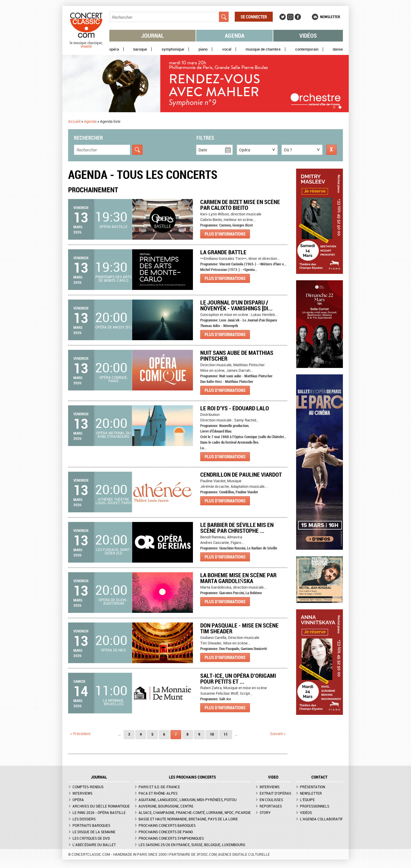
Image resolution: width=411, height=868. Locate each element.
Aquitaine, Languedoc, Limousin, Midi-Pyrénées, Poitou (188, 800)
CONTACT (319, 777)
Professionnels (315, 806)
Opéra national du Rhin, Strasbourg (113, 435)
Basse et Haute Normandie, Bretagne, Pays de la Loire (188, 819)
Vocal (227, 49)
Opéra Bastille (113, 226)
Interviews (82, 793)
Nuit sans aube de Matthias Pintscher (237, 356)
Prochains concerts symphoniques (171, 838)
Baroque (140, 49)
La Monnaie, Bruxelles (113, 702)
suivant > (278, 734)
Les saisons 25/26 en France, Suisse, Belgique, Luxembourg (192, 845)
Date (203, 150)
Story (265, 812)
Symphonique (173, 49)
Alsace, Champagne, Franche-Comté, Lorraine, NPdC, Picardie (195, 812)
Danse (338, 49)
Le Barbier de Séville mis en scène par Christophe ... (237, 528)
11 (226, 734)
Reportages (271, 806)
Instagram (290, 17)
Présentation (312, 787)
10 (212, 734)
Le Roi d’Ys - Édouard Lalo (235, 408)
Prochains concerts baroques (167, 825)
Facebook (298, 17)
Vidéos (308, 36)
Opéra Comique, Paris (113, 379)
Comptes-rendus (88, 787)
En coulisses (271, 800)
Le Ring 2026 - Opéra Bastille (99, 812)
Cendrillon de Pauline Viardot (241, 474)
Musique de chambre (263, 49)
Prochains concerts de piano (166, 832)
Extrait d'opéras (275, 793)
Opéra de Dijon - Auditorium (113, 601)
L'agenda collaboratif (321, 819)
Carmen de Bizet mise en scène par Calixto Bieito (240, 205)
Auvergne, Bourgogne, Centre (166, 806)
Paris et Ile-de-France (159, 787)
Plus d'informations (225, 234)
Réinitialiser (331, 150)
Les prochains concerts (192, 777)
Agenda (235, 36)
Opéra (114, 49)
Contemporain (307, 49)
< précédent (80, 734)
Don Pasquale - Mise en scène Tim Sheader (239, 628)
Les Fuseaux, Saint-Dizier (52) (113, 551)
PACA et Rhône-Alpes (158, 793)
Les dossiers (84, 819)
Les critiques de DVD (91, 838)
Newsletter (330, 17)
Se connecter (254, 17)
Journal (153, 36)
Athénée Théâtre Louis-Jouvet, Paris (113, 501)
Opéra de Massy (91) (114, 327)
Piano (203, 49)
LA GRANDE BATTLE (223, 252)
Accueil (74, 121)
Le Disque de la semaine (94, 832)
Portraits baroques (91, 825)
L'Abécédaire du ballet (94, 845)
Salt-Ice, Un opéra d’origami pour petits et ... (238, 678)
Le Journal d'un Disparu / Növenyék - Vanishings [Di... (236, 305)
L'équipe (307, 800)
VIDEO (273, 777)
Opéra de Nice (113, 650)
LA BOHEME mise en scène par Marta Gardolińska (238, 578)
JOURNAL (99, 777)
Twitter (283, 17)
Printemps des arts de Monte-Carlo (113, 279)
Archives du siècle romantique (101, 806)
